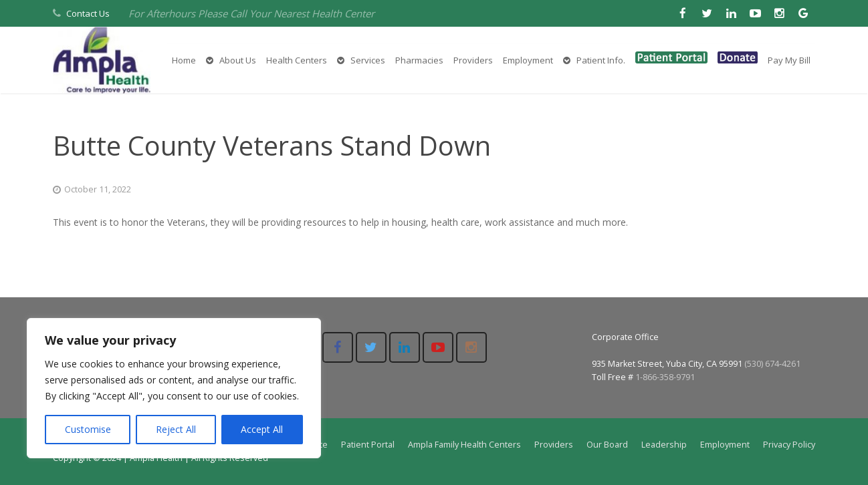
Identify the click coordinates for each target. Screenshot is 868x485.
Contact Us (88, 13)
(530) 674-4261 (772, 364)
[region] (174, 388)
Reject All (176, 429)
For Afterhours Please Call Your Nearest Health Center (251, 13)
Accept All (262, 429)
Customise (88, 429)
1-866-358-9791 (665, 377)
